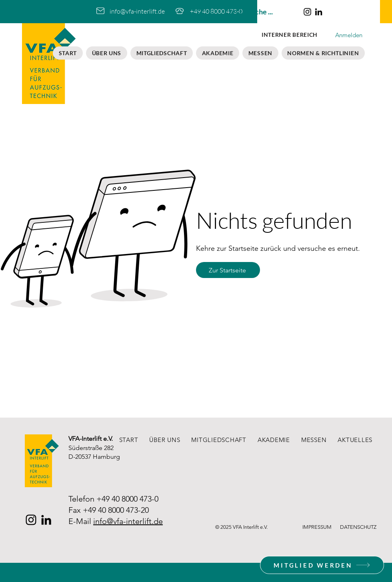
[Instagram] (307, 12)
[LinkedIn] (319, 12)
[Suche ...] (265, 12)
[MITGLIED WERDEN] (322, 565)
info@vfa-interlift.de (128, 521)
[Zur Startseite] (228, 270)
